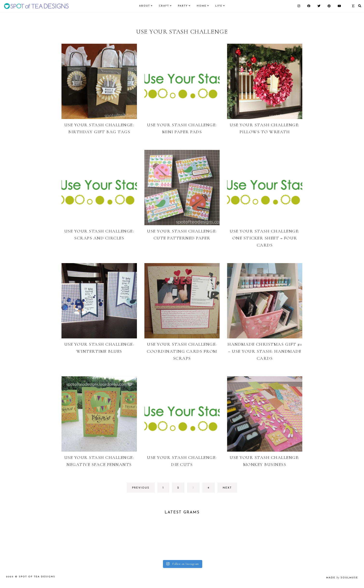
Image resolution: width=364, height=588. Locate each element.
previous (141, 488)
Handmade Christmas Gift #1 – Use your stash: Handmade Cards (265, 351)
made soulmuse (342, 579)
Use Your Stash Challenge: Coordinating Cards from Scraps (182, 351)
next (227, 488)
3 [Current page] (196, 489)
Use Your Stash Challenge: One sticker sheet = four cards (265, 238)
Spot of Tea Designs (37, 578)
